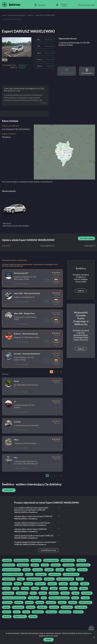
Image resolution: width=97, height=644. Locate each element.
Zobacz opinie (23, 66)
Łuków (64, 589)
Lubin (44, 589)
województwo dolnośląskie (17, 15)
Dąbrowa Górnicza (11, 570)
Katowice (49, 579)
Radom (29, 603)
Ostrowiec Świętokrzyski (14, 598)
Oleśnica (54, 593)
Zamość (7, 617)
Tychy (26, 612)
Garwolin (38, 570)
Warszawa (51, 612)
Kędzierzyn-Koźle (65, 579)
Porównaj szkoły (87, 71)
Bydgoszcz (23, 565)
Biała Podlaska (21, 561)
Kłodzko (7, 584)
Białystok (36, 561)
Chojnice (56, 565)
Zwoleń (33, 617)
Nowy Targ (22, 593)
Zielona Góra (20, 617)
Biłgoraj (81, 561)
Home (4, 15)
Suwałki (31, 607)
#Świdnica (6, 137)
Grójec (29, 575)
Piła (44, 598)
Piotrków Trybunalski (59, 598)
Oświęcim (33, 598)
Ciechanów (68, 565)
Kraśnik (63, 584)
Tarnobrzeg (81, 607)
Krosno (74, 584)
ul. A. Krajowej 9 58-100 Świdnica (16, 129)
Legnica (85, 584)
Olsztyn (65, 593)
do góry (91, 629)
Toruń (17, 612)
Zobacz (81, 291)
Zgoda (49, 640)
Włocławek (65, 612)
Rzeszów (51, 603)
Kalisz (21, 579)
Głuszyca (82, 570)
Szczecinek (67, 607)
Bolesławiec (9, 565)
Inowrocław (55, 575)
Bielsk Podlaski (51, 561)
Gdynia (60, 570)
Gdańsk (49, 570)
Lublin (54, 589)
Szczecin (54, 607)
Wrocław (78, 612)
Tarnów (7, 612)
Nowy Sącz (8, 593)
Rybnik (40, 603)
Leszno (6, 589)
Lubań (35, 589)
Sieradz (73, 603)
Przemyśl (7, 603)
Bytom (35, 565)
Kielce (80, 579)
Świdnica (30, 15)
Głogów (71, 570)
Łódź (16, 589)
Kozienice (40, 584)
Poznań (85, 598)
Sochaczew (18, 607)
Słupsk (6, 607)
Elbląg (27, 570)
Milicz (73, 589)
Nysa (33, 593)
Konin (18, 584)
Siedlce (62, 603)
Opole (75, 593)
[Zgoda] (94, 637)
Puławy (19, 603)
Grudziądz (41, 575)
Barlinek (7, 561)
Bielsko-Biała (68, 561)
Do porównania (21, 284)
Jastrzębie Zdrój (71, 575)
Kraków (52, 584)
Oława (43, 593)
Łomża (25, 589)
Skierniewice (86, 603)
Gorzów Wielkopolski (13, 575)
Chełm (45, 565)
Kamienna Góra (34, 579)
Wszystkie (9, 490)
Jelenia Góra (9, 579)
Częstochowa (83, 565)
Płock (75, 598)
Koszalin (28, 584)
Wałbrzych (38, 612)
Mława (84, 589)
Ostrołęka (87, 593)
